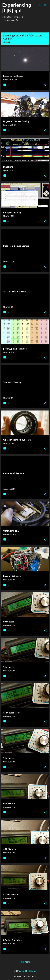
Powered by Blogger (25, 971)
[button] (45, 85)
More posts (25, 962)
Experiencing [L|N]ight (17, 8)
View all (7, 42)
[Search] (40, 5)
